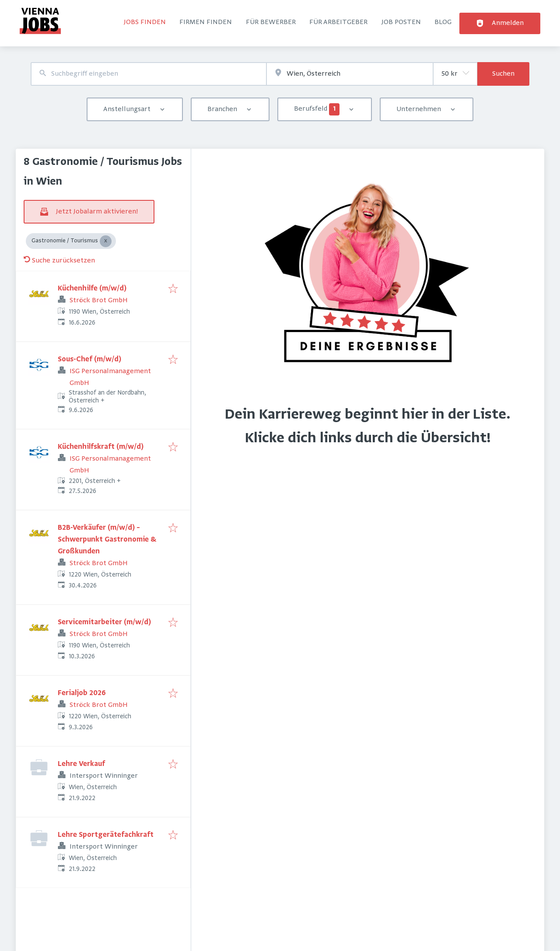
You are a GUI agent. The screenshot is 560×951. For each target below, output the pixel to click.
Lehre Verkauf (81, 764)
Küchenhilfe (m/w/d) (92, 289)
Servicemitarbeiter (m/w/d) (104, 622)
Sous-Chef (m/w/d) (89, 360)
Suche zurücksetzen (59, 261)
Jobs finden (145, 22)
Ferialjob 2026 (82, 693)
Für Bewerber (271, 22)
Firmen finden (206, 22)
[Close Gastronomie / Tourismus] (106, 241)
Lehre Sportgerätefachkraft (106, 835)
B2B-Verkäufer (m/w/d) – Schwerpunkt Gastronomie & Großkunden (107, 540)
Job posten (401, 22)
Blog (443, 22)
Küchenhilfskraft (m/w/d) (101, 447)
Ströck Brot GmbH (99, 301)
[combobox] (149, 74)
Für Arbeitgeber (338, 22)
